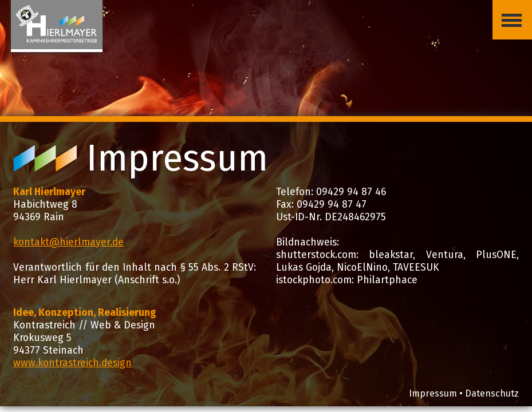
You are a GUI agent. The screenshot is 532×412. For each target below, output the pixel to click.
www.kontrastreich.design (72, 363)
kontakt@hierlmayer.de (68, 242)
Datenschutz (492, 393)
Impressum (433, 393)
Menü (507, 11)
